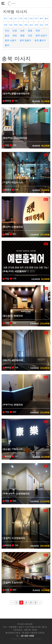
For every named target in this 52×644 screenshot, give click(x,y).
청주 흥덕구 (40, 40)
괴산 (7, 31)
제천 (15, 35)
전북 (36, 25)
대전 (31, 18)
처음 (12, 603)
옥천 (38, 31)
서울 (11, 18)
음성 (7, 35)
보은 (22, 31)
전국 (5, 18)
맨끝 (40, 603)
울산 (47, 18)
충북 (16, 25)
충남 (21, 25)
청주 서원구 (11, 40)
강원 (11, 25)
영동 (30, 31)
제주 (47, 25)
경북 (26, 25)
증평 (22, 35)
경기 (16, 18)
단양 (15, 31)
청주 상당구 (41, 35)
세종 (5, 25)
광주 (41, 18)
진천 (30, 35)
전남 (41, 25)
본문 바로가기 (0, 0)
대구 (36, 18)
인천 (21, 18)
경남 (31, 25)
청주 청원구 (25, 40)
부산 (26, 18)
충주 (7, 45)
